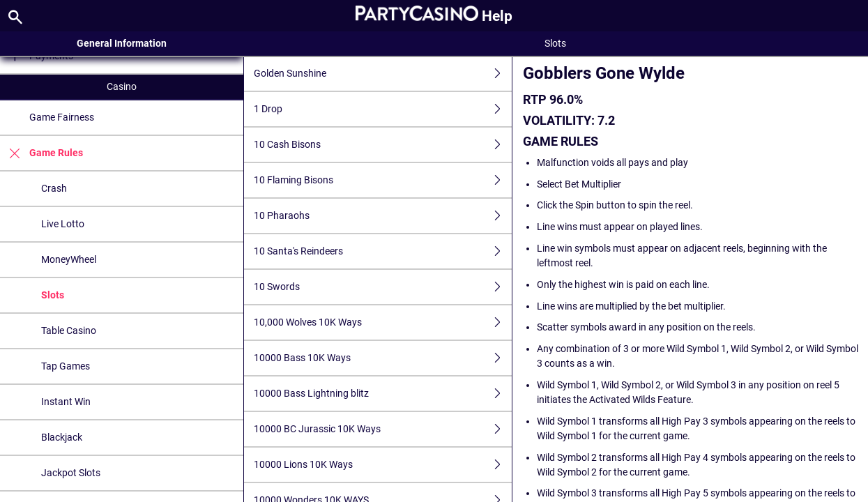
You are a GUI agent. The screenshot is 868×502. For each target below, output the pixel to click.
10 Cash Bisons (383, 145)
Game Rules (41, 153)
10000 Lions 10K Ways (383, 465)
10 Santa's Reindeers (383, 251)
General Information (122, 43)
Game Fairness (62, 117)
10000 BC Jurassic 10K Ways (383, 429)
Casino (122, 86)
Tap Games (66, 366)
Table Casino (69, 330)
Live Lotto (63, 224)
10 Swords (383, 287)
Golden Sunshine (383, 74)
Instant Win (66, 402)
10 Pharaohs (383, 216)
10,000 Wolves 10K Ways (383, 322)
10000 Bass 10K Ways (383, 358)
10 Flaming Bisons (383, 180)
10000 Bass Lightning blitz (383, 394)
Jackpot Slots (71, 473)
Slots (53, 295)
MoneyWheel (69, 259)
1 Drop (383, 109)
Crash (54, 188)
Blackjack (62, 437)
